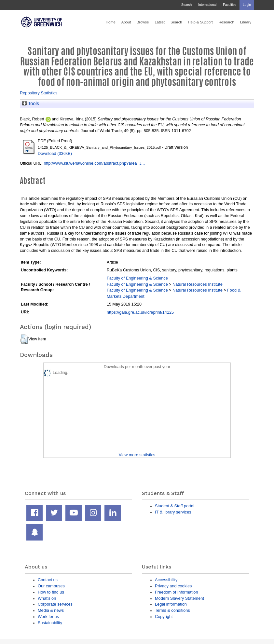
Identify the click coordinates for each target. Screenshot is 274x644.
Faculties (230, 5)
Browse (143, 22)
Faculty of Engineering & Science (137, 278)
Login (247, 5)
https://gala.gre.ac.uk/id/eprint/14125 (140, 312)
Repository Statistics (39, 93)
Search (186, 5)
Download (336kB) (55, 153)
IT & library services (173, 512)
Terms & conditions (172, 610)
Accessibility (166, 580)
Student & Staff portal (175, 506)
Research (226, 22)
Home (111, 22)
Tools (31, 103)
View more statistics (137, 455)
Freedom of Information (177, 592)
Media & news (51, 610)
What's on (47, 598)
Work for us (48, 617)
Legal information (171, 604)
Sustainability (50, 623)
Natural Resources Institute (198, 284)
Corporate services (55, 604)
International (207, 5)
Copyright (164, 617)
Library (246, 22)
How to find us (51, 592)
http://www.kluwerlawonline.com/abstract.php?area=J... (94, 163)
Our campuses (51, 586)
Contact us (48, 580)
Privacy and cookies (173, 586)
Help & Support (200, 22)
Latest (160, 22)
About (126, 22)
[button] (24, 339)
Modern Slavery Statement (179, 598)
